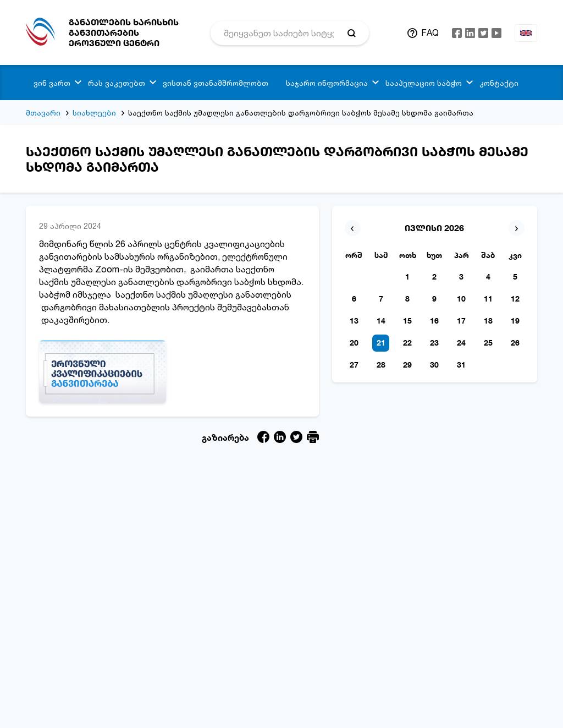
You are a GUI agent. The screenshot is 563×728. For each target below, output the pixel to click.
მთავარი (43, 113)
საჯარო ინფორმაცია (327, 83)
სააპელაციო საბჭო (424, 83)
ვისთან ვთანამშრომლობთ (216, 83)
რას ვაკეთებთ (117, 83)
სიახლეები (94, 113)
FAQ (430, 32)
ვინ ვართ (52, 83)
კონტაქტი (499, 83)
